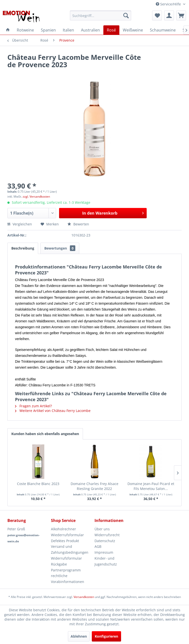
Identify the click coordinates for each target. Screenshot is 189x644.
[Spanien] (48, 30)
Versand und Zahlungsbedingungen (70, 549)
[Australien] (90, 30)
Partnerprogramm (66, 570)
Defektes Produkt (65, 541)
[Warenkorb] (181, 16)
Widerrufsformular (66, 558)
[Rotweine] (25, 30)
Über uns (102, 529)
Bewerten (78, 224)
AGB (98, 546)
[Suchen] (126, 16)
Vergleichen (20, 224)
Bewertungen (60, 248)
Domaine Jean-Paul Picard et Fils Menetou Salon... (151, 486)
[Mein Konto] (169, 16)
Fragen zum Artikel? (33, 406)
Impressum (104, 552)
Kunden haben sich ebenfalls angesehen (45, 434)
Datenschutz (105, 541)
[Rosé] (111, 30)
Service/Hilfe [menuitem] (169, 4)
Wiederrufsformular (67, 535)
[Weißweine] (133, 30)
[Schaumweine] (163, 30)
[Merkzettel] (157, 16)
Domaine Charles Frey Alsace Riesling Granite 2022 (94, 486)
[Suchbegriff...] (101, 16)
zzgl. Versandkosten (36, 196)
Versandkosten (84, 597)
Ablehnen (79, 636)
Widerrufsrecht (107, 535)
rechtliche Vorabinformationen (68, 579)
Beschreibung (23, 248)
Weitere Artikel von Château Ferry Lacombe (53, 411)
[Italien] (68, 30)
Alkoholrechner (63, 529)
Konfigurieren (106, 636)
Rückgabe (59, 564)
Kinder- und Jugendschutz (106, 561)
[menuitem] (101, 16)
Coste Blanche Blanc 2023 (38, 484)
